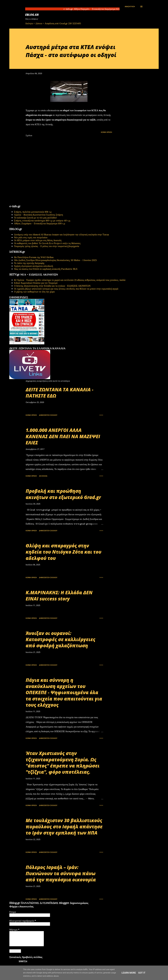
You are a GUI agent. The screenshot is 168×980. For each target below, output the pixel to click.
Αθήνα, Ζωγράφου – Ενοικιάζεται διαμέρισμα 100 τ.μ (40, 223)
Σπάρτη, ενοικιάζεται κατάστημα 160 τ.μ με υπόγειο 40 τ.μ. (42, 220)
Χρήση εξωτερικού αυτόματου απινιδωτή (33, 266)
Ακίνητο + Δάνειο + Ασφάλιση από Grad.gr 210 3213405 (53, 23)
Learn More (129, 973)
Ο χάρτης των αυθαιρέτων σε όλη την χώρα (34, 292)
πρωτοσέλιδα (24, 346)
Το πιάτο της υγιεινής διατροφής (29, 263)
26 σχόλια (43, 476)
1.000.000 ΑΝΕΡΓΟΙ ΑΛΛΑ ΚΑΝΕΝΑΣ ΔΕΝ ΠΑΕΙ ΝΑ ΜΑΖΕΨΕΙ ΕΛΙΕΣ (63, 436)
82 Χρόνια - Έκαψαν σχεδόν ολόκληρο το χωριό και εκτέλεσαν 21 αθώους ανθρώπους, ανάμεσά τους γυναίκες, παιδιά (70, 280)
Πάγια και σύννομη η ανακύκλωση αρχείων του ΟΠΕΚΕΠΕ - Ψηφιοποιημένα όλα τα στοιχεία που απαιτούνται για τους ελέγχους (64, 692)
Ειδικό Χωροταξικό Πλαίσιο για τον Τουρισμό (36, 283)
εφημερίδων (32, 346)
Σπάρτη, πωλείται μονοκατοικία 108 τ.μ (33, 212)
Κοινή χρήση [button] (106, 132)
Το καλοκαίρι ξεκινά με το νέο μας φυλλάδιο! (35, 218)
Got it (142, 973)
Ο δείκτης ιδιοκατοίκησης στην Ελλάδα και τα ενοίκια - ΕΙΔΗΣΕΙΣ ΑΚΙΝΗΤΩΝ (52, 286)
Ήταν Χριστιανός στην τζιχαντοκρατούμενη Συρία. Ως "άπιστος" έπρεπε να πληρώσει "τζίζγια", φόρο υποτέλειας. (63, 763)
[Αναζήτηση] (130, 7)
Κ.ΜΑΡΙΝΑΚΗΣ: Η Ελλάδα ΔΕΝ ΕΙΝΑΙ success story (59, 596)
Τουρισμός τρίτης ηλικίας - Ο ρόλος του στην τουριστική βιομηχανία (47, 246)
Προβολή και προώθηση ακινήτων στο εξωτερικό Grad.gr (63, 494)
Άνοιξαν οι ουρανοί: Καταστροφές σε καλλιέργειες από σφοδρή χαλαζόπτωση (60, 639)
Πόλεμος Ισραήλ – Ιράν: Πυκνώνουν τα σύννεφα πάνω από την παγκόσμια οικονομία (61, 873)
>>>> (101, 415)
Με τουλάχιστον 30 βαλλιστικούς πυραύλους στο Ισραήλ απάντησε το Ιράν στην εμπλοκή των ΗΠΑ (64, 827)
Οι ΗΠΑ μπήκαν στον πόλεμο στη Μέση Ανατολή (38, 240)
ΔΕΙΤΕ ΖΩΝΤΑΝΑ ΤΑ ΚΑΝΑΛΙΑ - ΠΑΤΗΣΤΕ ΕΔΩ (59, 393)
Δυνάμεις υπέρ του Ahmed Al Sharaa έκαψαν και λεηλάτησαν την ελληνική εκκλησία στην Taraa (61, 234)
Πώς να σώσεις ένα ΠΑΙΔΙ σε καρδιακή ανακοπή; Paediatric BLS (46, 269)
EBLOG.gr (32, 15)
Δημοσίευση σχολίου (48, 415)
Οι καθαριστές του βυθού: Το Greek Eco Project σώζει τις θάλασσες (47, 243)
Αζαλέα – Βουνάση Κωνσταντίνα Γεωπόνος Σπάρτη (38, 215)
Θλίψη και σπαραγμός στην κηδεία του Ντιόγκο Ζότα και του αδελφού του (64, 552)
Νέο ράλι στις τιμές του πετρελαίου (31, 237)
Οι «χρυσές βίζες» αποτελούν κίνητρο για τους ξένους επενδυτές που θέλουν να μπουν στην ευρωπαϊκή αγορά (66, 289)
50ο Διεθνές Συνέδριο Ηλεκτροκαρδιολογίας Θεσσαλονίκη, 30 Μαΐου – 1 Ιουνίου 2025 (55, 260)
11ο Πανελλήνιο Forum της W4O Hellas (34, 257)
